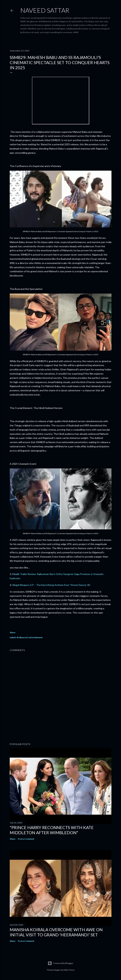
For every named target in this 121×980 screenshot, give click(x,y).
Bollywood (22, 637)
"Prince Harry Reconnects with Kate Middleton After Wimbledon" (52, 830)
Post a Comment (26, 839)
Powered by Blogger (60, 963)
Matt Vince (69, 970)
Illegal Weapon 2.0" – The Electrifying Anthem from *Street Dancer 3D (51, 585)
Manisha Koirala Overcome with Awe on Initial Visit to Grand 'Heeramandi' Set (56, 932)
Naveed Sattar (45, 10)
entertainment (35, 637)
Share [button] (13, 632)
